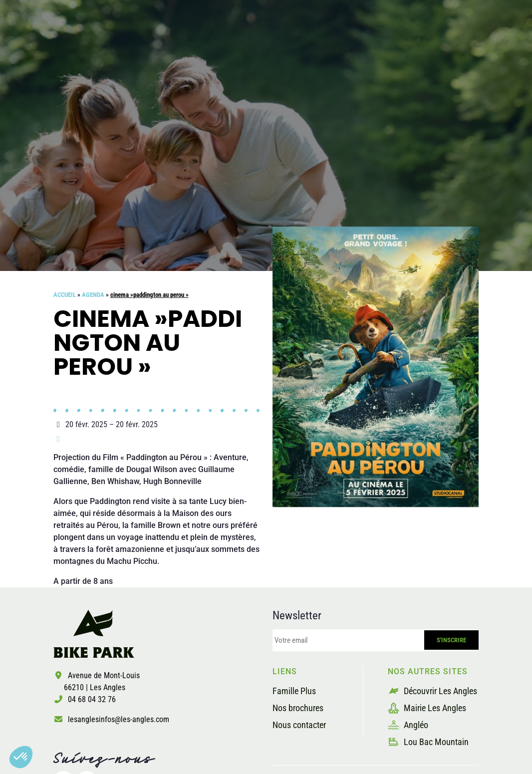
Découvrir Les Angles (432, 691)
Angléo (408, 725)
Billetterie (462, 47)
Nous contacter (299, 725)
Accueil (65, 295)
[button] (21, 757)
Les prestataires (381, 47)
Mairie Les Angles (427, 708)
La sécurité (297, 47)
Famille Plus (294, 691)
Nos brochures (298, 708)
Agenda (93, 295)
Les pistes (227, 47)
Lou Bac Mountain (428, 742)
